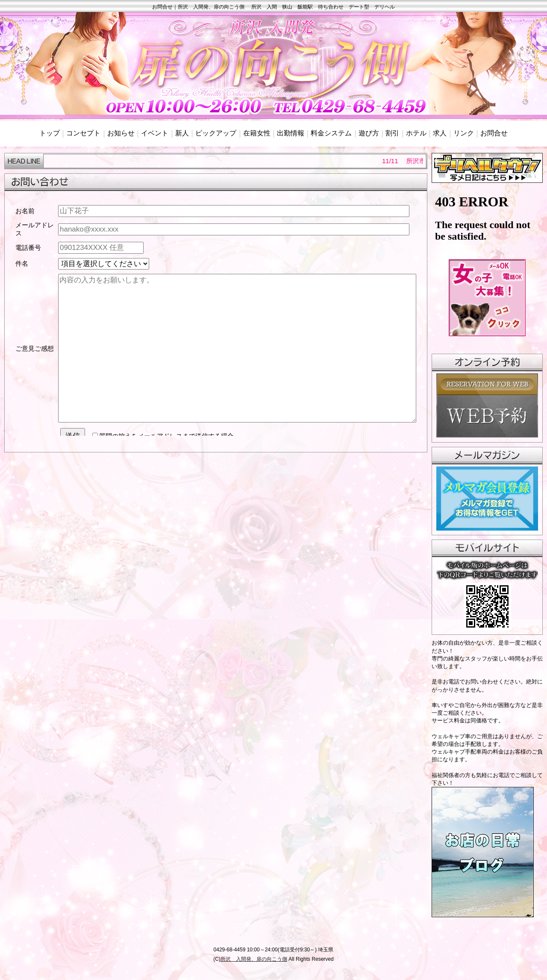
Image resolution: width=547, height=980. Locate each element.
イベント (155, 133)
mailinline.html (216, 318)
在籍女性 (257, 133)
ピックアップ (216, 133)
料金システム (331, 133)
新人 (182, 133)
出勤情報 (291, 133)
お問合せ (494, 133)
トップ (50, 133)
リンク (464, 133)
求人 (440, 133)
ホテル (416, 133)
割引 (392, 133)
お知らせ (121, 133)
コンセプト (83, 133)
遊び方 (369, 133)
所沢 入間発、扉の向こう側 (254, 959)
